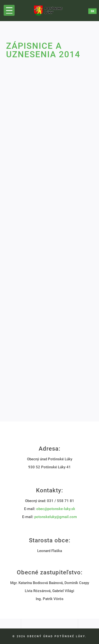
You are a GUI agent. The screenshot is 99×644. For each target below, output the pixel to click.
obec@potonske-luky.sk (56, 509)
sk (92, 11)
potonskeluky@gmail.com (56, 517)
